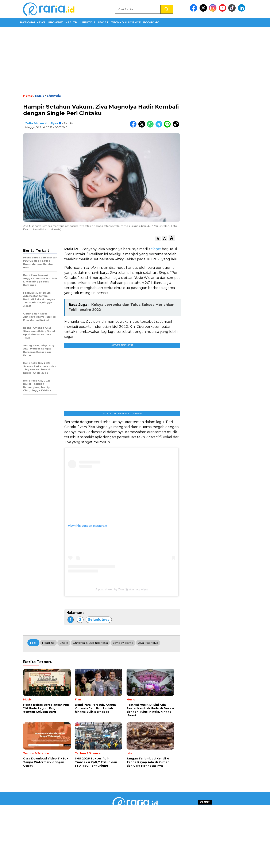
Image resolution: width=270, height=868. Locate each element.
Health (71, 22)
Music (40, 96)
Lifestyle (88, 22)
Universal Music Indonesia (90, 643)
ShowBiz (55, 22)
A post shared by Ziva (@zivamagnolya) (121, 589)
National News (33, 22)
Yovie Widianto (123, 643)
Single (64, 643)
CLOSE (205, 802)
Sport (103, 22)
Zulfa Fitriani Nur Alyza (42, 123)
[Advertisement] (135, 60)
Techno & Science (126, 22)
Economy (151, 22)
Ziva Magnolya (148, 643)
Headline (48, 643)
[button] (158, 239)
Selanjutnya (99, 620)
